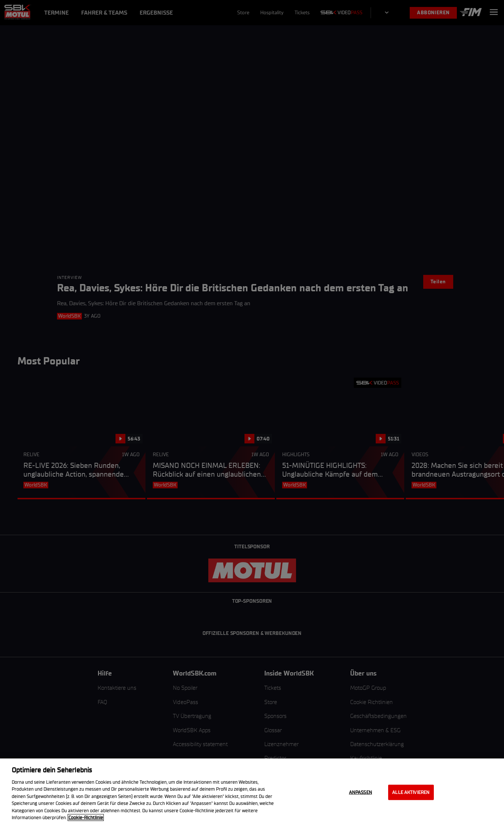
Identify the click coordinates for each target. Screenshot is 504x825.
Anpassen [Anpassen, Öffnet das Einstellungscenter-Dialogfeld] (361, 792)
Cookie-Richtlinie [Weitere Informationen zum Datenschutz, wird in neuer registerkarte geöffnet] (86, 818)
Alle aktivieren (411, 792)
